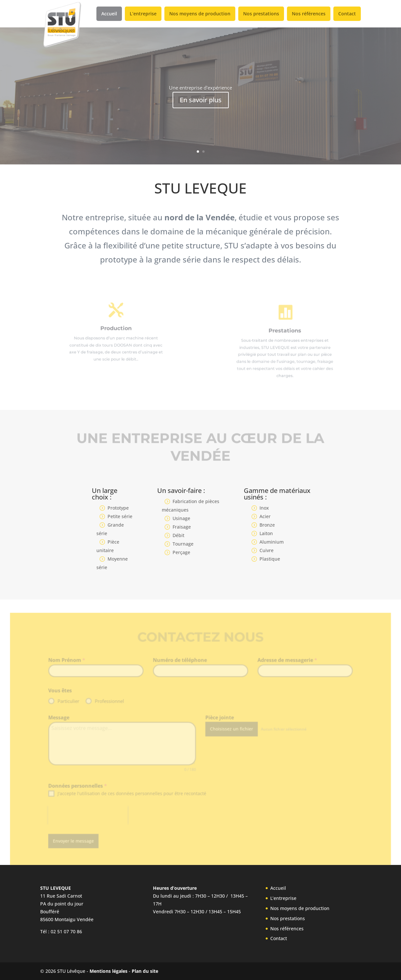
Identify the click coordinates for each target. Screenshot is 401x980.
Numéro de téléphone (181, 668)
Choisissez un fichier (230, 734)
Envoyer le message (78, 842)
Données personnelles (82, 789)
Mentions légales (109, 971)
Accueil (109, 14)
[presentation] (92, 817)
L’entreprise (143, 14)
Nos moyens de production (200, 14)
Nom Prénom (72, 668)
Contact (347, 14)
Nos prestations (261, 14)
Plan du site (145, 971)
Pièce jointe (219, 723)
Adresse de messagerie (284, 668)
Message (64, 723)
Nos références (309, 14)
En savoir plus (201, 100)
